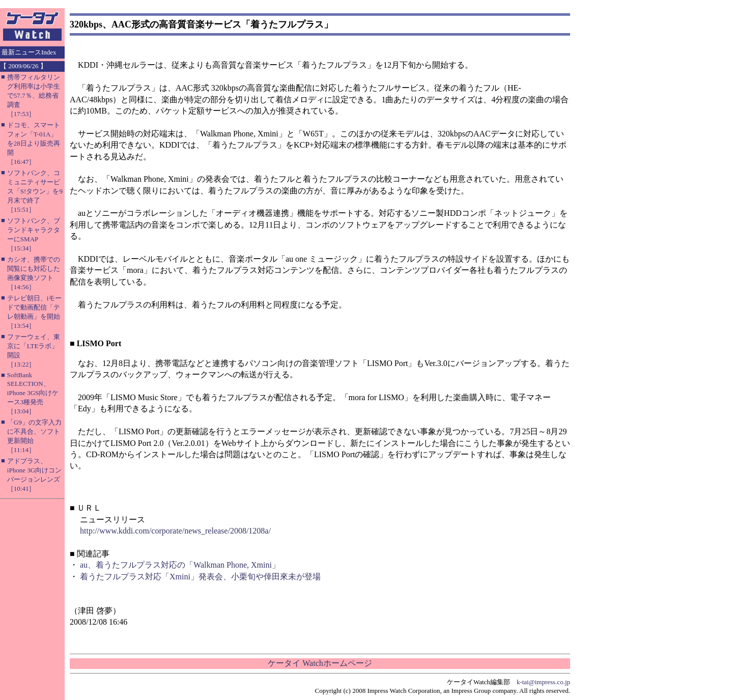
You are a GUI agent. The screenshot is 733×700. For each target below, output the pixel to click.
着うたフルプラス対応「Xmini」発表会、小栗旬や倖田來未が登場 (200, 577)
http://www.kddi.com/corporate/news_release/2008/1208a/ (175, 531)
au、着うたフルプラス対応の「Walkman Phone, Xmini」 (180, 565)
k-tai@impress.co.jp (543, 682)
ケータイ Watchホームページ (320, 663)
